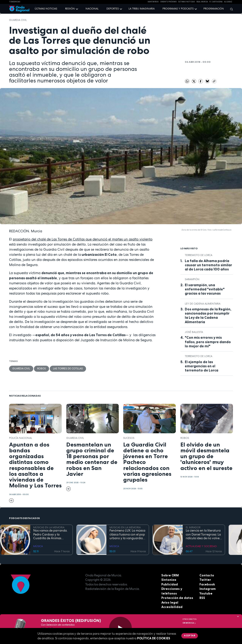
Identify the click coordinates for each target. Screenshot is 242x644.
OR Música (189, 623)
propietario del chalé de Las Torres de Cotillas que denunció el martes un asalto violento (83, 239)
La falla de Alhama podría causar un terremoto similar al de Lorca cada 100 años (208, 265)
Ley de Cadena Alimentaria (203, 304)
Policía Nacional (21, 438)
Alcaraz (228, 2)
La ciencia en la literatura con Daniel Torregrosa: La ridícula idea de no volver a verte (203, 534)
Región (70, 9)
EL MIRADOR (193, 527)
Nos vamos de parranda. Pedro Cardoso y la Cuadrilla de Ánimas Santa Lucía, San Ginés (50, 534)
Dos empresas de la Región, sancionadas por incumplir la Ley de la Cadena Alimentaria (208, 316)
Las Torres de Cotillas (68, 368)
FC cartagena (216, 2)
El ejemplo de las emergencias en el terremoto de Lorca (202, 366)
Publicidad (170, 584)
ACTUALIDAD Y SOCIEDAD (201, 546)
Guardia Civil (18, 20)
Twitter (205, 580)
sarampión (192, 279)
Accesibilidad (172, 607)
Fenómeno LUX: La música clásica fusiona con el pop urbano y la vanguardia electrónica (127, 534)
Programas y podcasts (178, 9)
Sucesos (129, 438)
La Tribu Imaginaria (142, 9)
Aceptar (190, 635)
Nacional (92, 9)
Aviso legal (170, 602)
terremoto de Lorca (199, 255)
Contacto (207, 575)
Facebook (207, 584)
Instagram (208, 589)
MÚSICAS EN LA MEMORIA (49, 527)
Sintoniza (169, 580)
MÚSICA (38, 546)
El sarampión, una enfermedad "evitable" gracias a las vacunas (205, 289)
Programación (214, 9)
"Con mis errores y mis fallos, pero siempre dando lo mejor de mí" (208, 342)
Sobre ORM (170, 575)
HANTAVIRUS (153, 2)
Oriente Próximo (168, 2)
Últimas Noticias (186, 2)
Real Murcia (202, 2)
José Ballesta (194, 332)
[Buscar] (230, 9)
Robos (41, 368)
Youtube (206, 593)
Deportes (113, 9)
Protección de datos (177, 598)
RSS (202, 598)
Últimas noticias (46, 9)
